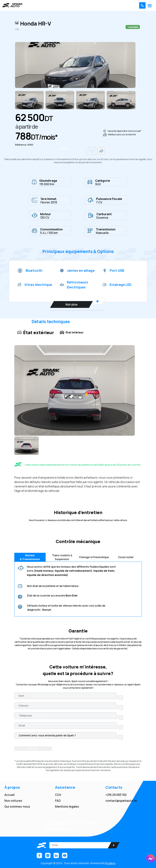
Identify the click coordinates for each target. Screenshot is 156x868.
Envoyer (33, 749)
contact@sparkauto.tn (121, 801)
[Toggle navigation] (150, 5)
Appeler (63, 149)
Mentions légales (67, 806)
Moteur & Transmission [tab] (30, 557)
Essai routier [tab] (126, 557)
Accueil (10, 795)
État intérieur (72, 332)
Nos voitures (13, 801)
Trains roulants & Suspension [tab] (62, 557)
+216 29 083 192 (116, 795)
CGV (58, 795)
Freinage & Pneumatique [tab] (94, 557)
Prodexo (110, 863)
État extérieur (36, 332)
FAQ (58, 801)
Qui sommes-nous (17, 806)
